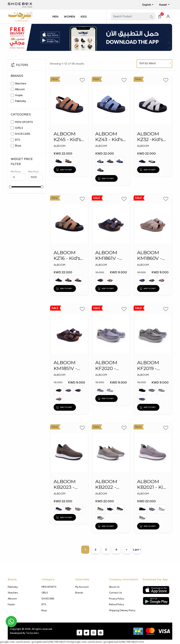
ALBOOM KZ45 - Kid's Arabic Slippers (67, 137)
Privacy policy (116, 599)
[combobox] (154, 64)
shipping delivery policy (122, 610)
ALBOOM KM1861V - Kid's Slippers (111, 256)
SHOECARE (23, 134)
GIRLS (19, 128)
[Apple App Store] (156, 590)
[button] (57, 20)
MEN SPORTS (24, 122)
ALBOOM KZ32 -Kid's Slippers (150, 137)
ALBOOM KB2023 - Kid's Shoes (67, 484)
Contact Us (115, 593)
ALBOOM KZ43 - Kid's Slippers (109, 137)
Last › (137, 550)
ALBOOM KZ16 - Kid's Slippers (67, 256)
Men (55, 17)
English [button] (147, 5)
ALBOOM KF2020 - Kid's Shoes (109, 366)
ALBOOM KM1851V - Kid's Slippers (69, 366)
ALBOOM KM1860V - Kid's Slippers (153, 256)
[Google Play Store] (156, 601)
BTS (17, 140)
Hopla (19, 95)
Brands (79, 593)
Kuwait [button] (163, 5)
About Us (114, 587)
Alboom (20, 89)
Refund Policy (116, 604)
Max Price (33, 172)
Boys (18, 146)
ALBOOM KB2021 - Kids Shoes (153, 484)
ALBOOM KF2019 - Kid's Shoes (150, 366)
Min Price (16, 172)
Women (70, 17)
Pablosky (20, 101)
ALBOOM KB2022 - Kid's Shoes (109, 484)
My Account (82, 587)
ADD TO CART (64, 170)
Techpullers (32, 633)
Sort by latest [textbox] (147, 63)
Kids (84, 17)
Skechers (21, 83)
